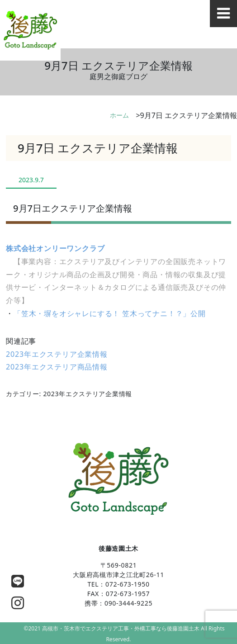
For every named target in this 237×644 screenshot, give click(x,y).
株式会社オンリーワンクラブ (55, 248)
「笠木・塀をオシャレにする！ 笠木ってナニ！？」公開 (110, 313)
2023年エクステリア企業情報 (57, 354)
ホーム (119, 115)
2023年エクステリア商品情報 (57, 367)
